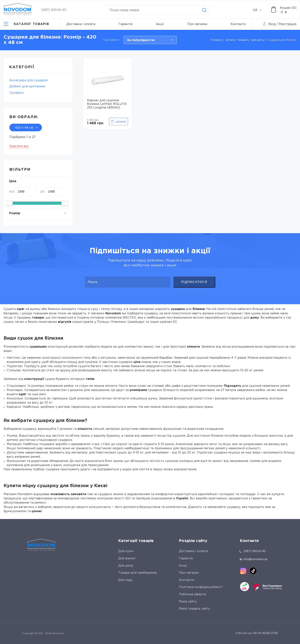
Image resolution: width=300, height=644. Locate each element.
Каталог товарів (237, 40)
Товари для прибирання (137, 573)
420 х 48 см (26, 128)
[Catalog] (26, 24)
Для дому (258, 40)
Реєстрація (287, 24)
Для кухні (126, 551)
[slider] (9, 203)
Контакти (238, 24)
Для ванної (127, 558)
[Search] (204, 10)
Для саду (125, 580)
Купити (121, 122)
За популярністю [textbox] (141, 40)
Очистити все (19, 146)
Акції (160, 24)
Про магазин (197, 24)
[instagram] (243, 571)
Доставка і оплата (81, 24)
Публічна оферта (192, 594)
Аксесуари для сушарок (29, 80)
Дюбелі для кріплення (27, 86)
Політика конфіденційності (201, 587)
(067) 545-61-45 (54, 10)
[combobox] (259, 10)
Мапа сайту (188, 602)
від (12, 192)
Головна (216, 40)
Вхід (272, 24)
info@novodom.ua (254, 559)
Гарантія (126, 24)
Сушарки (16, 93)
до (42, 192)
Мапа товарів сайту (194, 609)
